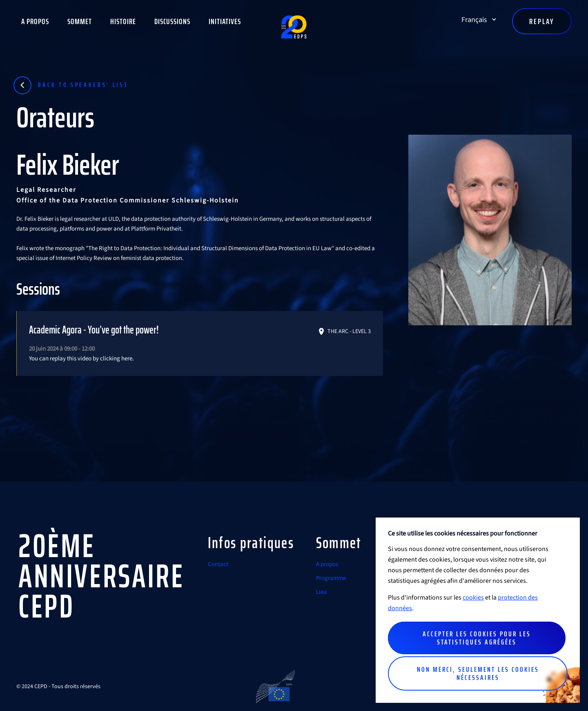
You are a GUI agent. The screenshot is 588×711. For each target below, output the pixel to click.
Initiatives (225, 21)
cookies (473, 598)
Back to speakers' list (83, 85)
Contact (218, 564)
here (127, 359)
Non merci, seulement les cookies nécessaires (478, 673)
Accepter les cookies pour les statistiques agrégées (477, 638)
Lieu (321, 592)
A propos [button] (35, 21)
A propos (327, 564)
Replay (542, 21)
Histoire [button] (123, 21)
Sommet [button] (80, 21)
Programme (331, 578)
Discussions (172, 21)
